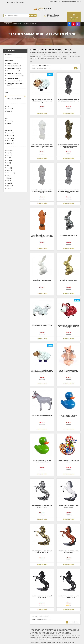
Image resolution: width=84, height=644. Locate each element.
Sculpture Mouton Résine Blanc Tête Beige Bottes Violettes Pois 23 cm (42, 372)
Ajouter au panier (42, 113)
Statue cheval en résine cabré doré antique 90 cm (42, 552)
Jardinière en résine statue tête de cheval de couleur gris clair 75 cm (42, 191)
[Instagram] (78, 24)
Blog (37, 24)
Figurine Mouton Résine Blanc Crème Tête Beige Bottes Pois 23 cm (42, 101)
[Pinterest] (73, 24)
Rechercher (33, 16)
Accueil (24, 38)
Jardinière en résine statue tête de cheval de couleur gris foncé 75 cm (68, 191)
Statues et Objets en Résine (34, 38)
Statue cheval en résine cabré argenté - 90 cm (42, 506)
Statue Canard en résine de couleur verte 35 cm (42, 461)
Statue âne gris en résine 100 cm (42, 416)
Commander (20, 2)
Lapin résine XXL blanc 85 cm (42, 280)
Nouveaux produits (19, 24)
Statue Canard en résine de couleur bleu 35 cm (68, 416)
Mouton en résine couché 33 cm (42, 325)
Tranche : (9, 99)
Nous (55, 2)
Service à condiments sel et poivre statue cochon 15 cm (68, 371)
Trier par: (34, 65)
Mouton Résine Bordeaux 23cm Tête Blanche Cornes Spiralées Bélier (68, 327)
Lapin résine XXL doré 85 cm (68, 280)
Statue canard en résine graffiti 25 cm (68, 461)
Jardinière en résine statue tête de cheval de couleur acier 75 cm (69, 100)
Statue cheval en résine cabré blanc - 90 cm (69, 506)
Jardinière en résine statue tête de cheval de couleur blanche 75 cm (42, 146)
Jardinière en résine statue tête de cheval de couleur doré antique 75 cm (68, 146)
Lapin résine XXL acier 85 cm (68, 235)
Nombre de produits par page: (40, 68)
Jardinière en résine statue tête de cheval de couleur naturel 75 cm (42, 236)
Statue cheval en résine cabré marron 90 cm (69, 552)
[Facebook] (69, 24)
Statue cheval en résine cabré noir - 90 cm (42, 597)
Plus (31, 61)
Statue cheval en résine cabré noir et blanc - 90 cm (69, 597)
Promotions (30, 24)
